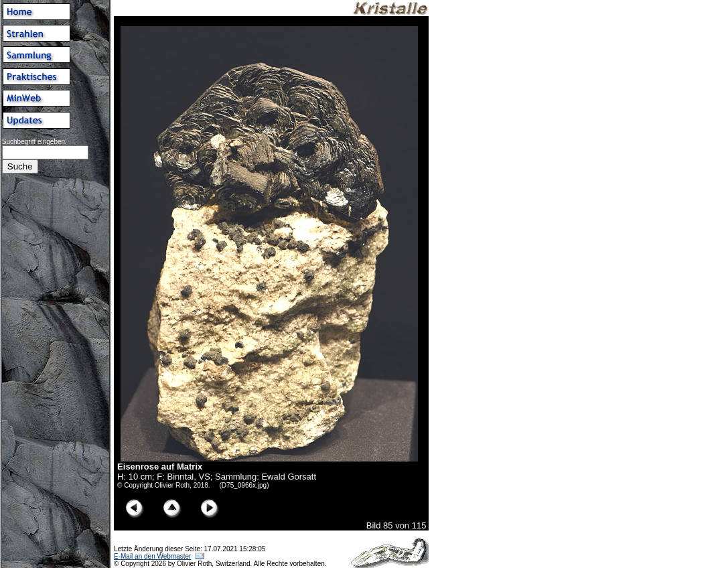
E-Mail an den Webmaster (152, 556)
